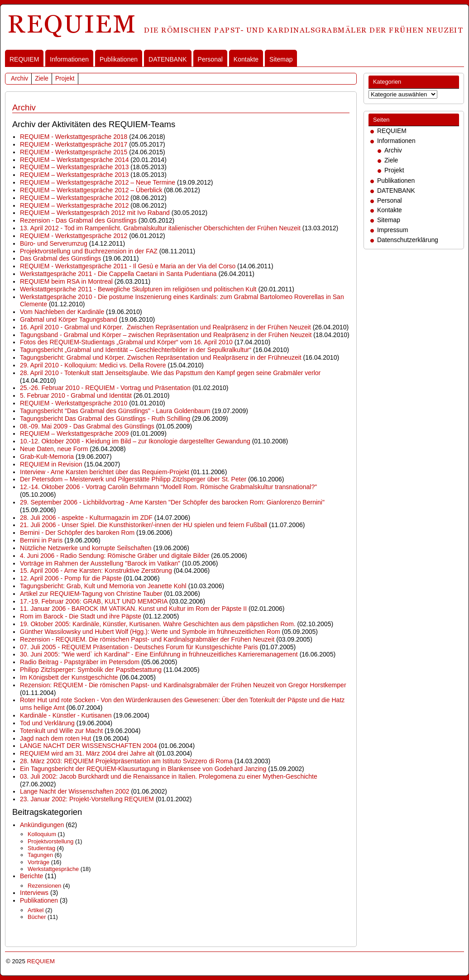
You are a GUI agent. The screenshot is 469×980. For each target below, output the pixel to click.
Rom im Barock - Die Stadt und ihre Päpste (81, 616)
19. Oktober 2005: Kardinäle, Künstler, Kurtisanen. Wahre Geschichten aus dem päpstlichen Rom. (158, 624)
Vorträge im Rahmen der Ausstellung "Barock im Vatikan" (100, 563)
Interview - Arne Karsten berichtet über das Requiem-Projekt (105, 472)
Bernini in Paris (41, 540)
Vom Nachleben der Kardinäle (62, 312)
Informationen (69, 59)
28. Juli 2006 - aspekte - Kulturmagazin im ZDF (86, 518)
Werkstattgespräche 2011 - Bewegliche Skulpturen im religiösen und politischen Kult (138, 289)
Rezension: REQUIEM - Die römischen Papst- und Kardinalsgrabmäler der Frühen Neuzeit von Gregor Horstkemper (183, 685)
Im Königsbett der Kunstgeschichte (69, 677)
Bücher (37, 917)
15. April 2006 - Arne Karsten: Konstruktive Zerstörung (96, 571)
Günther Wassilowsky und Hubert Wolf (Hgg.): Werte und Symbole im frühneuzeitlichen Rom (150, 632)
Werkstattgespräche (53, 869)
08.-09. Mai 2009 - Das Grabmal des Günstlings (87, 426)
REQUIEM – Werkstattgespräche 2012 (74, 198)
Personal (210, 59)
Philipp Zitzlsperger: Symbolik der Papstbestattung (91, 670)
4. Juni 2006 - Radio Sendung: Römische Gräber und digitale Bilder (115, 556)
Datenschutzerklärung (408, 240)
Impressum (393, 230)
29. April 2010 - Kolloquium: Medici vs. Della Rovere (93, 365)
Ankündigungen (42, 825)
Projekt (65, 78)
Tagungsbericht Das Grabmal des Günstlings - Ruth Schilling (105, 419)
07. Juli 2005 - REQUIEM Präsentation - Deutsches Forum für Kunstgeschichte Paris (139, 647)
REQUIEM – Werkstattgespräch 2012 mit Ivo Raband (95, 213)
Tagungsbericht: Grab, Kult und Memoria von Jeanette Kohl (103, 586)
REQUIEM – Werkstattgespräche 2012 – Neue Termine (98, 182)
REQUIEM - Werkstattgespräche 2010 (74, 403)
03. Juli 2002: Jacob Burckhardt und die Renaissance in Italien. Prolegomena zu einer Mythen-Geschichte (169, 776)
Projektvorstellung (50, 841)
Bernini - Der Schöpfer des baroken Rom (77, 533)
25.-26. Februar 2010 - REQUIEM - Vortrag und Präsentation (105, 388)
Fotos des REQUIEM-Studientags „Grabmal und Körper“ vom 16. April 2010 (126, 342)
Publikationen (119, 59)
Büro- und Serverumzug (54, 243)
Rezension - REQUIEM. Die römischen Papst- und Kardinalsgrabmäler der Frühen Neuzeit (147, 639)
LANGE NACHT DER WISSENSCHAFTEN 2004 (89, 746)
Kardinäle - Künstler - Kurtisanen (66, 715)
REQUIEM (24, 59)
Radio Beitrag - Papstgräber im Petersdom (80, 662)
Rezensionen (44, 886)
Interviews (34, 893)
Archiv (19, 78)
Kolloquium (42, 834)
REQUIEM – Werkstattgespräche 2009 (74, 433)
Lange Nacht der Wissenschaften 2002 (75, 791)
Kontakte (246, 59)
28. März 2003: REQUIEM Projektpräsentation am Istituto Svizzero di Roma (126, 761)
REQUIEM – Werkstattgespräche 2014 (74, 160)
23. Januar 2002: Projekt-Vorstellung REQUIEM (87, 799)
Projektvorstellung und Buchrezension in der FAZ (89, 251)
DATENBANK (168, 59)
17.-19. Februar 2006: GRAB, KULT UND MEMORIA (94, 601)
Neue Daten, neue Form (54, 449)
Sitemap (281, 59)
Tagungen (40, 855)
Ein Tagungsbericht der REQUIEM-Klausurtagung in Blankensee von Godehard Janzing (143, 769)
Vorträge (38, 862)
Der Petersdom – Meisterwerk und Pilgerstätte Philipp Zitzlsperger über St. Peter (133, 479)
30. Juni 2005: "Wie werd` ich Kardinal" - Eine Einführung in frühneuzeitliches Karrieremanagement (159, 654)
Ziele (42, 78)
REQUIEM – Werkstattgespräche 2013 (74, 167)
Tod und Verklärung (47, 723)
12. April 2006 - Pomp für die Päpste (71, 578)
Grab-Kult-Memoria (47, 457)
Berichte (31, 876)
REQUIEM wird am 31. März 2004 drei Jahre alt (87, 753)
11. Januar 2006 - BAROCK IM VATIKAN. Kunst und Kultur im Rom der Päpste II (133, 609)
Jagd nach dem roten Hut (55, 738)
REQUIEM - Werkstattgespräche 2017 (74, 144)
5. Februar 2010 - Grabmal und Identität (76, 395)
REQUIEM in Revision (51, 464)
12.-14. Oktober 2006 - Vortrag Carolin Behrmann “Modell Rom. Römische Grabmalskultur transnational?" (168, 487)
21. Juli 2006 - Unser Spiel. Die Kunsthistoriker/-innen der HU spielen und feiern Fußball (144, 525)
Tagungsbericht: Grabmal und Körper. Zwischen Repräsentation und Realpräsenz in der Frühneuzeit (161, 357)
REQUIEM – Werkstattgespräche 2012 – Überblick (91, 190)
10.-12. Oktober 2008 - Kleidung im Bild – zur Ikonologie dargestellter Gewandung (135, 441)
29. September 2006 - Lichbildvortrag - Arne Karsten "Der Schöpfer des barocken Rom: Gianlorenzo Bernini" (172, 502)
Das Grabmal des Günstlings (60, 258)
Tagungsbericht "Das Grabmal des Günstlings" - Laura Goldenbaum (115, 411)
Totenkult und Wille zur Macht (61, 731)
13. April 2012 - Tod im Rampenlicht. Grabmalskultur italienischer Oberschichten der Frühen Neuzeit (160, 228)
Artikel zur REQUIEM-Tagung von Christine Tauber (91, 594)
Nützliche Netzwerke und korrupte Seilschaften (86, 548)
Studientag (41, 848)
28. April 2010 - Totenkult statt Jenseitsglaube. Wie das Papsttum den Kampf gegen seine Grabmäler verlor (170, 373)
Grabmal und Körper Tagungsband (69, 319)
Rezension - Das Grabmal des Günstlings (78, 220)
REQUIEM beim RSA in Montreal (66, 281)
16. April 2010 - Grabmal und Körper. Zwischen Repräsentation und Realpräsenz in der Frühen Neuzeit (165, 327)
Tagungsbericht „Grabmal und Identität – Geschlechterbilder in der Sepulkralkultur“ (136, 350)
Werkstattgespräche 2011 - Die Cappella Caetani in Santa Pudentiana (118, 274)
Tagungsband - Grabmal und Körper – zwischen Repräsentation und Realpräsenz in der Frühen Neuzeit (166, 335)
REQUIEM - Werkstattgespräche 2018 (74, 137)
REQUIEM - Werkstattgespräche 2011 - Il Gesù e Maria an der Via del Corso (128, 266)
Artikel (36, 910)
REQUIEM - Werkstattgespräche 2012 (74, 236)
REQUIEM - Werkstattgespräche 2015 (74, 152)
